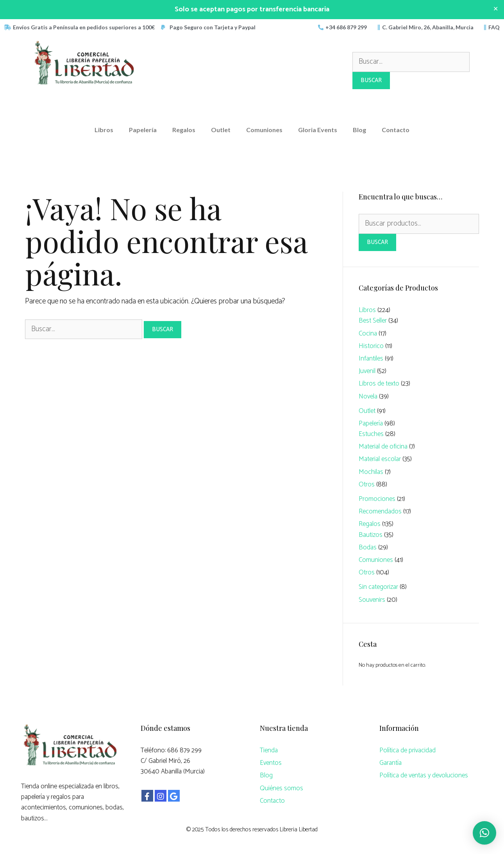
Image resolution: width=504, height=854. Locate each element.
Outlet (221, 130)
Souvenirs (372, 600)
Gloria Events (318, 130)
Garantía (391, 763)
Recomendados (380, 511)
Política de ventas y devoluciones (424, 775)
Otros (367, 484)
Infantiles (371, 359)
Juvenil (367, 371)
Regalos (184, 130)
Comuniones (264, 130)
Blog (359, 130)
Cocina (368, 334)
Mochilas (371, 472)
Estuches (371, 434)
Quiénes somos (281, 788)
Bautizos (371, 535)
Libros (104, 130)
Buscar (377, 242)
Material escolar (380, 459)
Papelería (143, 130)
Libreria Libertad (299, 830)
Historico (371, 346)
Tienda (269, 750)
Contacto (396, 130)
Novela (368, 396)
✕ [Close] (496, 9)
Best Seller (373, 321)
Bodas (368, 547)
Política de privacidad (407, 750)
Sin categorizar (378, 587)
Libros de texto (379, 384)
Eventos (271, 763)
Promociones (377, 499)
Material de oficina (383, 447)
